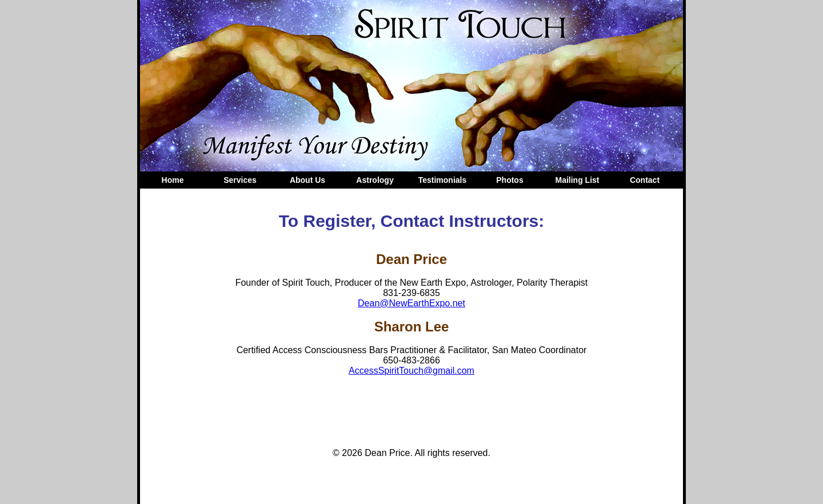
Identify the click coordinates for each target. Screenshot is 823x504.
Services (240, 180)
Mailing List (578, 180)
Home (173, 180)
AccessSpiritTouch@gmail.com (411, 371)
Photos (510, 180)
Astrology (375, 180)
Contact (645, 180)
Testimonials (443, 180)
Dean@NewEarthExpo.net (411, 303)
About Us (307, 180)
